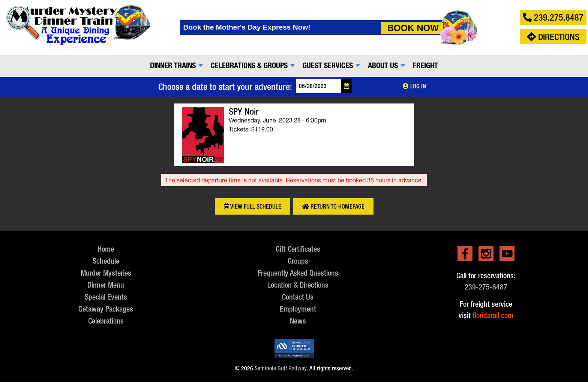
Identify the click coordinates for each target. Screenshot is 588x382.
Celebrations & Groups (249, 66)
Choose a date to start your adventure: (225, 87)
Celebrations (106, 321)
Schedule (106, 261)
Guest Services (328, 66)
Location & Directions (298, 285)
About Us (383, 66)
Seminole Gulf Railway (281, 368)
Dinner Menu (106, 285)
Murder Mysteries (106, 273)
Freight (425, 66)
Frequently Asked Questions (298, 273)
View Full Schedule (253, 207)
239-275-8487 (486, 287)
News (298, 321)
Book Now (413, 28)
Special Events (106, 297)
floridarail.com (493, 315)
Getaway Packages (106, 309)
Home (106, 249)
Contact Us (298, 297)
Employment (298, 309)
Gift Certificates (298, 249)
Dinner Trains (173, 66)
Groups (298, 261)
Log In (414, 86)
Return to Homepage (333, 207)
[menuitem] (174, 66)
